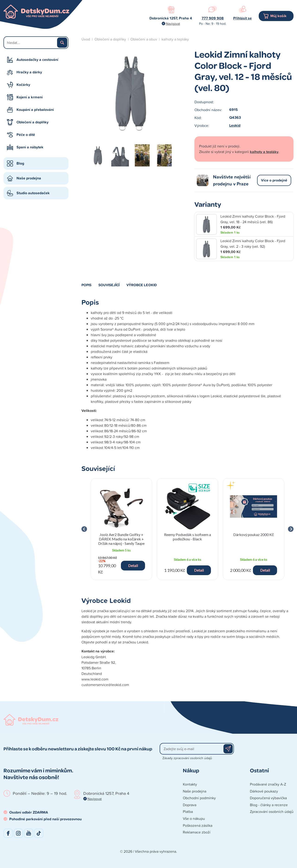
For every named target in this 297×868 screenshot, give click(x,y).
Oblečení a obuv (144, 39)
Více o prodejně (274, 180)
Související (109, 285)
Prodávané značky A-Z (268, 784)
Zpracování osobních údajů (272, 812)
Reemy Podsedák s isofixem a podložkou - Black (187, 537)
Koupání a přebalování (35, 110)
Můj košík (278, 16)
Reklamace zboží (197, 832)
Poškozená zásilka (198, 825)
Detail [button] (133, 566)
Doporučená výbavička (268, 798)
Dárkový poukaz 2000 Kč (253, 534)
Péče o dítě (26, 135)
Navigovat (173, 24)
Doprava (190, 805)
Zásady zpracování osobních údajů (187, 758)
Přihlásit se (242, 18)
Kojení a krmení (30, 97)
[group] (121, 529)
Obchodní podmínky (199, 798)
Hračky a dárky (29, 72)
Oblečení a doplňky (32, 122)
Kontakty (190, 784)
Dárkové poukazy (264, 791)
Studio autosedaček (33, 193)
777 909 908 (213, 18)
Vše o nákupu (194, 818)
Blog (20, 163)
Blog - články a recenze (269, 805)
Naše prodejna (29, 178)
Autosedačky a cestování (37, 60)
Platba (188, 812)
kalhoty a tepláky (175, 39)
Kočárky (23, 85)
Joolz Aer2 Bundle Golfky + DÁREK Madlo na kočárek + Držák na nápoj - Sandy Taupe (121, 539)
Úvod (86, 39)
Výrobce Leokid (142, 285)
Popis (86, 285)
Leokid (235, 125)
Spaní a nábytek (30, 147)
